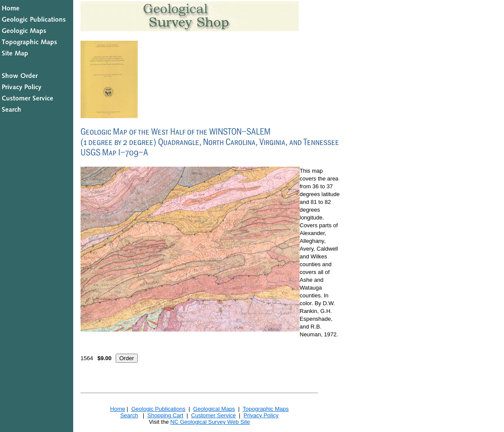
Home (118, 409)
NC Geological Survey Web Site (210, 422)
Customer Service (213, 415)
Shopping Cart (165, 415)
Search (129, 415)
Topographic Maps (265, 409)
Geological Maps (214, 409)
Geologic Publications (158, 409)
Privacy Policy (261, 415)
